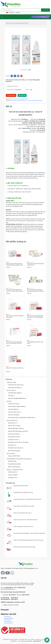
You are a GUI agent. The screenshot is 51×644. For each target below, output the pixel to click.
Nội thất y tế (12, 472)
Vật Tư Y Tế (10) (11, 390)
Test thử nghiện (13, 409)
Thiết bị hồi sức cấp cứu (15, 385)
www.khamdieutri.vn (9, 618)
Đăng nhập (11, 12)
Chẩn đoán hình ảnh (14, 388)
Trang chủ (8, 23)
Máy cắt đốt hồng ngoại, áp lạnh (17, 431)
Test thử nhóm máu (14, 412)
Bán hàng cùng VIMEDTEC (39, 17)
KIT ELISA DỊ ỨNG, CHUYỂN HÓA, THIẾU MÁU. (21, 417)
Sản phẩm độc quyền (14, 393)
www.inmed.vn (7, 617)
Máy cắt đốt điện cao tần (15, 428)
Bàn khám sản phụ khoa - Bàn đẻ (18, 442)
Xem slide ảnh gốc (25, 70)
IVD (13, 23)
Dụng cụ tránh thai (14, 456)
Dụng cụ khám (12, 475)
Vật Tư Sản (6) (11, 453)
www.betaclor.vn (8, 621)
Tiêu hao (11, 396)
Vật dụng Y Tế (12, 477)
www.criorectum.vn (9, 623)
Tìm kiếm (45, 10)
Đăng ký (18, 12)
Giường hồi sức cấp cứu (15, 448)
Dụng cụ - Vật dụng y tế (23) (15, 470)
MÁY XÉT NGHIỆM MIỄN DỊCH (17, 398)
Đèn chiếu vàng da (13, 451)
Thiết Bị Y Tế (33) (12, 382)
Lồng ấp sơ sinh (13, 439)
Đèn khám (11, 445)
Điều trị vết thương (14, 467)
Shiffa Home (12, 461)
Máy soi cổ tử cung (14, 426)
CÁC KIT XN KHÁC (13, 415)
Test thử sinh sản (13, 404)
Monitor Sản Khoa (13, 434)
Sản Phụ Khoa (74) (12, 420)
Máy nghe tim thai (13, 437)
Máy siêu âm (12, 423)
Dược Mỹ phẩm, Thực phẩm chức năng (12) (19, 459)
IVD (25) (9, 401)
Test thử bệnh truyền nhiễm (16, 406)
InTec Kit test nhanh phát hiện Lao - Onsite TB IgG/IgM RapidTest (26, 100)
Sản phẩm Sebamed (14, 464)
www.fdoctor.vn (8, 620)
